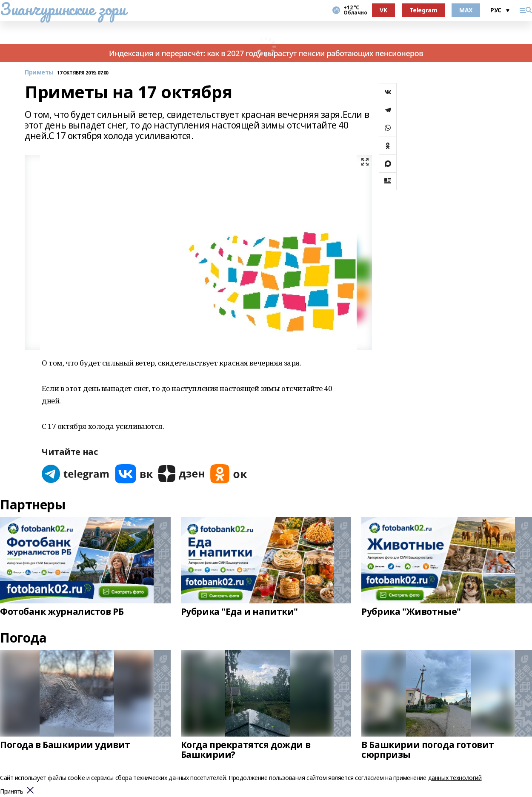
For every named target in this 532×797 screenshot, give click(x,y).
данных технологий (455, 778)
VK (383, 10)
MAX (466, 10)
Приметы (39, 73)
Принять (12, 792)
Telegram (423, 10)
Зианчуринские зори (63, 9)
